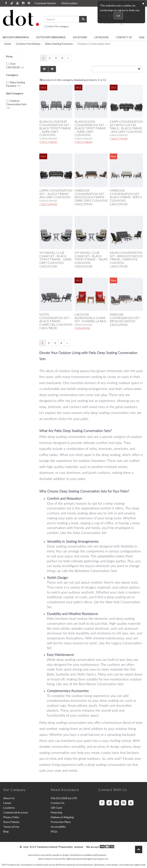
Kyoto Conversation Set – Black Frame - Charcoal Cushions (56, 319)
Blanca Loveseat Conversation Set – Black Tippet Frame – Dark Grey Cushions (55, 128)
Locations (80, 37)
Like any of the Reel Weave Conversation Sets (90, 684)
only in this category (56, 27)
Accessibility (58, 827)
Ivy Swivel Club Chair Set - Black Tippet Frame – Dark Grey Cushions (56, 258)
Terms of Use (11, 827)
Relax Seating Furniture (59, 44)
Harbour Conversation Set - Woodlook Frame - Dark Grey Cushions (91, 195)
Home (8, 44)
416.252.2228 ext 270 (64, 798)
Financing (56, 812)
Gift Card (56, 808)
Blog (6, 831)
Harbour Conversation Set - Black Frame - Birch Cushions (126, 195)
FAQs (54, 831)
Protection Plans (61, 822)
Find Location (70, 3)
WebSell (79, 847)
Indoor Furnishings (16, 37)
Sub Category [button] (15, 93)
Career (7, 803)
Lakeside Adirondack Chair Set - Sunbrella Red (90, 318)
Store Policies (11, 822)
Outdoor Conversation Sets (16, 103)
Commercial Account (16, 812)
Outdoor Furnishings (28, 44)
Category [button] (12, 75)
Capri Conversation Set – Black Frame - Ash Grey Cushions (56, 194)
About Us (9, 798)
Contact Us (124, 37)
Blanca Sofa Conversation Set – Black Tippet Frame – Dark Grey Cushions (91, 128)
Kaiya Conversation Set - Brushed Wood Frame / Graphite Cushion (126, 258)
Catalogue (101, 37)
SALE (142, 37)
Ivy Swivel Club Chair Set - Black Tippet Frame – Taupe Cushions (91, 258)
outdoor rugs (56, 705)
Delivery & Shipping (62, 817)
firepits (104, 705)
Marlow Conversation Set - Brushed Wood (125, 318)
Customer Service (45, 3)
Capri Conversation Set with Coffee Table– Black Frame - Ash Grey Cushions (126, 127)
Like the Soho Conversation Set (83, 533)
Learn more (107, 16)
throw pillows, (78, 705)
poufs (93, 705)
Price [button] (9, 56)
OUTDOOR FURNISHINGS (51, 37)
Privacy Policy (11, 817)
